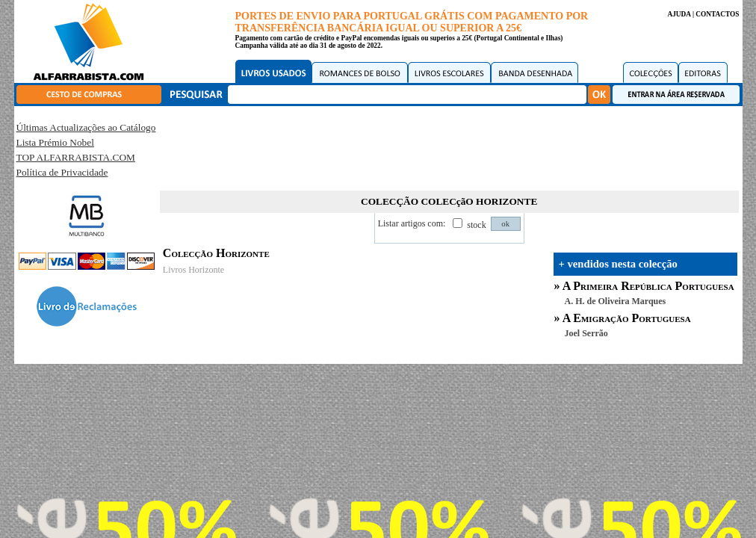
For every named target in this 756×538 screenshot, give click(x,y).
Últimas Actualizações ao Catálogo (86, 127)
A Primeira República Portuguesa (648, 286)
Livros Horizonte (193, 270)
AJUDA (679, 14)
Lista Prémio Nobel (55, 142)
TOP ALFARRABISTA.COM (76, 157)
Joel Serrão (586, 333)
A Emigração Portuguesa (627, 318)
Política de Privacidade (62, 172)
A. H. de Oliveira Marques (616, 301)
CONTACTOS (717, 14)
